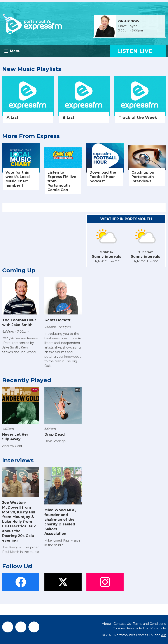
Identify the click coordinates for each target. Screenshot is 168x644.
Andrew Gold (12, 446)
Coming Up (19, 270)
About (107, 624)
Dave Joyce (128, 26)
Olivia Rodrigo (55, 441)
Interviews (18, 460)
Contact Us (122, 624)
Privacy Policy (137, 628)
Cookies (119, 628)
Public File (158, 628)
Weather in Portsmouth (126, 219)
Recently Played (27, 380)
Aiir (164, 635)
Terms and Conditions (149, 624)
